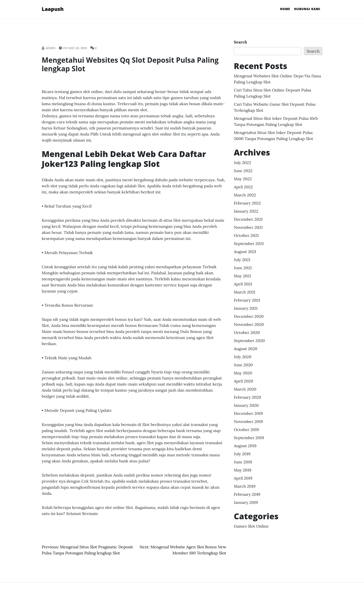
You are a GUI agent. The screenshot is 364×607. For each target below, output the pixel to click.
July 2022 (242, 163)
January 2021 (246, 308)
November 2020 (249, 324)
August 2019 (245, 446)
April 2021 (243, 284)
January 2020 (246, 405)
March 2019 (245, 486)
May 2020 (243, 373)
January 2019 (246, 502)
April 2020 (244, 381)
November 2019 (248, 421)
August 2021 (245, 252)
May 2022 (243, 179)
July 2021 (242, 260)
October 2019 (246, 430)
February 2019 (247, 494)
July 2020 (243, 357)
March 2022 (245, 195)
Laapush (53, 9)
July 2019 (242, 454)
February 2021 (247, 300)
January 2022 (246, 211)
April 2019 (243, 478)
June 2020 (243, 365)
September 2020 (249, 341)
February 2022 (247, 203)
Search (240, 42)
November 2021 (248, 227)
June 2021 (243, 268)
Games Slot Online (251, 526)
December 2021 (248, 219)
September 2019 (249, 438)
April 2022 (243, 187)
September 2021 (249, 243)
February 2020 (247, 397)
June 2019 (243, 462)
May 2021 (242, 276)
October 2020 (247, 332)
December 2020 (249, 316)
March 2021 (245, 292)
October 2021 (246, 235)
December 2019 (248, 413)
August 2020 (246, 349)
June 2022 (243, 171)
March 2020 (245, 389)
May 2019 (243, 470)
